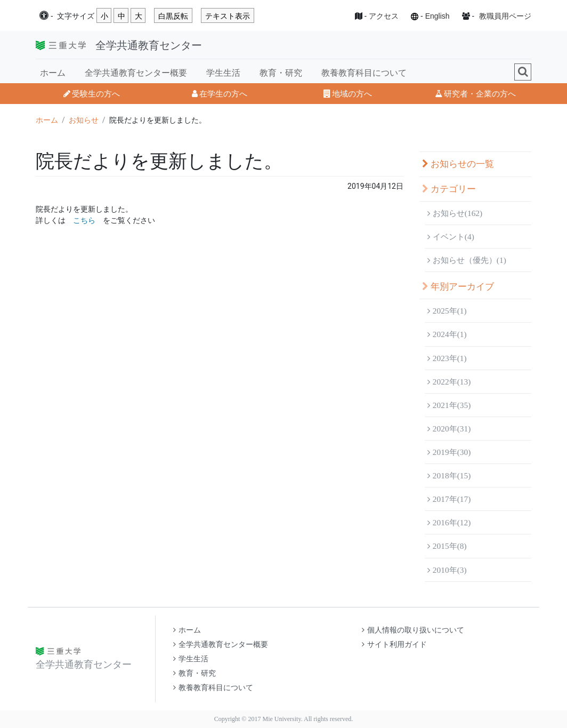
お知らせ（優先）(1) (467, 260)
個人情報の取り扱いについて (413, 630)
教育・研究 (281, 73)
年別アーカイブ (458, 287)
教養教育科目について (364, 73)
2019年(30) (449, 452)
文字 (76, 16)
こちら (84, 220)
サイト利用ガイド (394, 645)
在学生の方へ (220, 94)
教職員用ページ (505, 16)
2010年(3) (447, 570)
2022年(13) (449, 382)
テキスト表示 (228, 16)
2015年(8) (447, 546)
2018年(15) (449, 475)
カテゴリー (449, 189)
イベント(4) (451, 237)
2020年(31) (449, 429)
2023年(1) (447, 358)
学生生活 (223, 73)
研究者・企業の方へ (475, 94)
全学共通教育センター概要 (136, 73)
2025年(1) (447, 311)
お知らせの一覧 (458, 164)
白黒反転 (173, 16)
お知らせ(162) (455, 213)
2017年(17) (449, 499)
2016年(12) (449, 522)
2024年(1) (447, 334)
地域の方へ (348, 94)
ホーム (53, 73)
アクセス (384, 16)
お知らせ (84, 120)
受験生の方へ (92, 94)
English (438, 16)
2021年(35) (449, 405)
